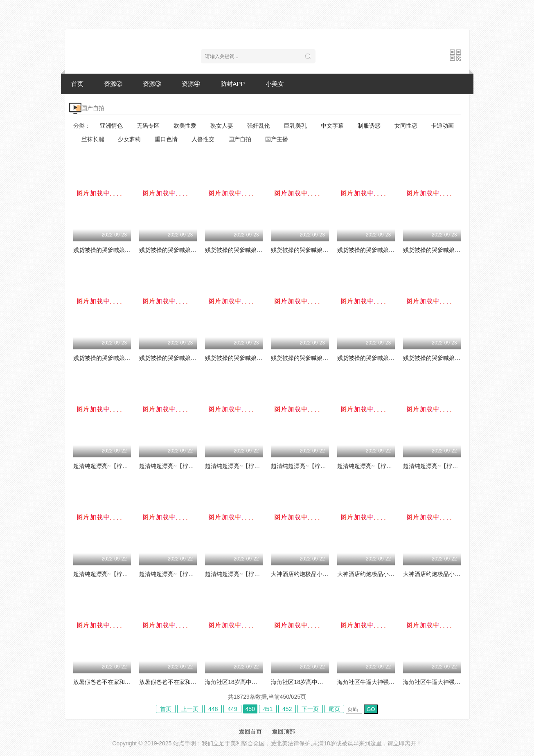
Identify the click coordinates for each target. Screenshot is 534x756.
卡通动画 (442, 126)
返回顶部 (284, 731)
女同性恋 (406, 126)
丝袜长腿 (93, 139)
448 (213, 709)
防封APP (233, 84)
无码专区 (148, 126)
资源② (113, 84)
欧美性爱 (185, 126)
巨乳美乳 (295, 126)
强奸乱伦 (259, 126)
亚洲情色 (111, 126)
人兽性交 (203, 139)
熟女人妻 (222, 126)
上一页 (190, 709)
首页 (77, 84)
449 (232, 709)
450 (250, 709)
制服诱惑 (369, 126)
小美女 (275, 84)
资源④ (191, 84)
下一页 (310, 709)
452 (287, 709)
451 (268, 709)
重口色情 (166, 139)
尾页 (334, 709)
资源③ (152, 84)
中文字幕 (332, 126)
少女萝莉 (129, 139)
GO (371, 709)
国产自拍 (240, 139)
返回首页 (250, 731)
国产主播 (277, 139)
